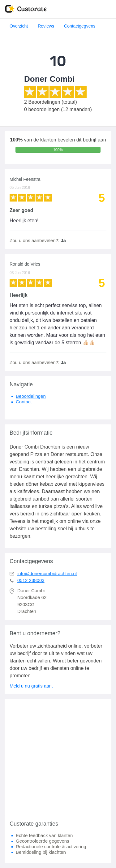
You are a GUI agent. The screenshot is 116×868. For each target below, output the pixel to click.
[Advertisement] (58, 757)
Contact (24, 402)
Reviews (46, 26)
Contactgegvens (80, 26)
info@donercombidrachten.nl (47, 573)
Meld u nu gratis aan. (31, 686)
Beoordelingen (31, 396)
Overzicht (19, 26)
